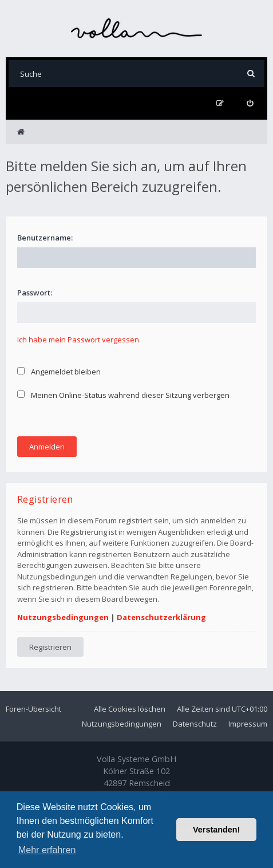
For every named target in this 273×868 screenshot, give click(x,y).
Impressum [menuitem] (248, 724)
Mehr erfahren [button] (47, 850)
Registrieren (50, 647)
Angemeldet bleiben (59, 372)
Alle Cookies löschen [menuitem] (130, 709)
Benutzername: (45, 238)
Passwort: (35, 293)
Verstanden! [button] (216, 830)
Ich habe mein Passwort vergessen (78, 340)
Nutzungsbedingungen (63, 617)
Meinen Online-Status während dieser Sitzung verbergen (123, 395)
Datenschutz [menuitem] (195, 724)
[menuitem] (250, 103)
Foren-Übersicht (33, 709)
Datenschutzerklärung (161, 617)
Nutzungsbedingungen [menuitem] (122, 724)
